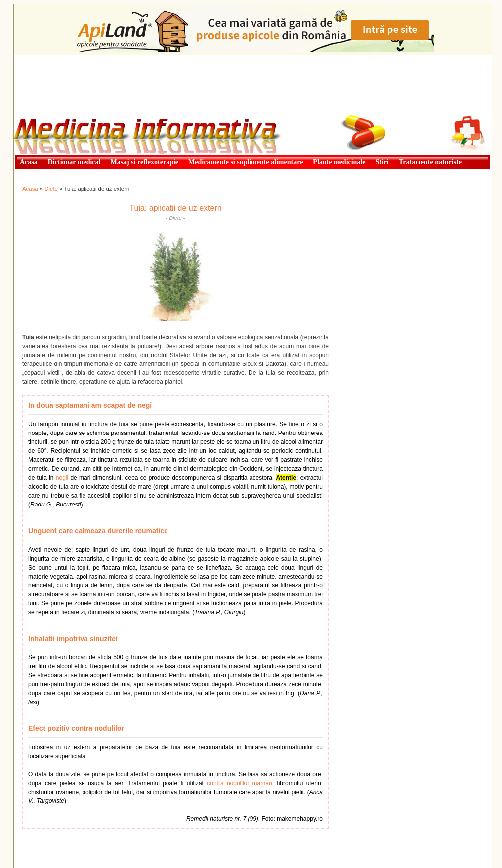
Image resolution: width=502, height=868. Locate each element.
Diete (51, 189)
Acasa (30, 189)
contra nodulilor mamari (239, 783)
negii (62, 478)
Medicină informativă (40, 113)
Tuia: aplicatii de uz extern (175, 208)
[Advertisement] (253, 82)
